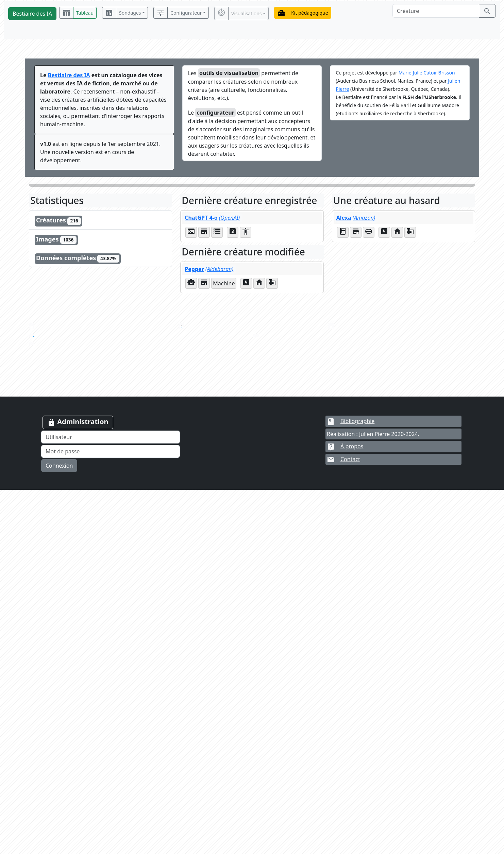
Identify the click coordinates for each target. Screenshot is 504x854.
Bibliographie (351, 785)
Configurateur (186, 13)
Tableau (85, 13)
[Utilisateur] (111, 801)
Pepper (209, 269)
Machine (224, 283)
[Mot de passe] (111, 816)
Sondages (130, 13)
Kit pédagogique (309, 13)
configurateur (215, 113)
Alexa (356, 218)
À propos (345, 810)
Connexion (59, 830)
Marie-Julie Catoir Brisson (427, 73)
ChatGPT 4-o (212, 218)
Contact (343, 824)
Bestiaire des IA (32, 14)
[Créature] (436, 11)
